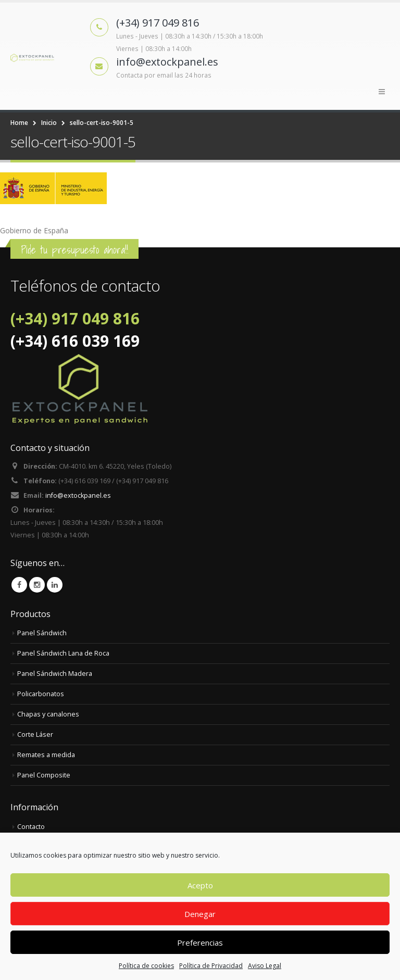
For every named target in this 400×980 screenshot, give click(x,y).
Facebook (19, 585)
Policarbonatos (41, 694)
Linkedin (55, 585)
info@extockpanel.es (78, 495)
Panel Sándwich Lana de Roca (63, 653)
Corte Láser (35, 734)
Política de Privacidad (211, 966)
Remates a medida (46, 755)
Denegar (200, 914)
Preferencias (200, 943)
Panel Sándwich (42, 633)
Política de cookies (146, 966)
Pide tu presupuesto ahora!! (74, 250)
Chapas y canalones (48, 714)
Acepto (200, 885)
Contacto (31, 827)
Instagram (37, 585)
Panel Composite (44, 775)
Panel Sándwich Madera (55, 674)
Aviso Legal (265, 966)
